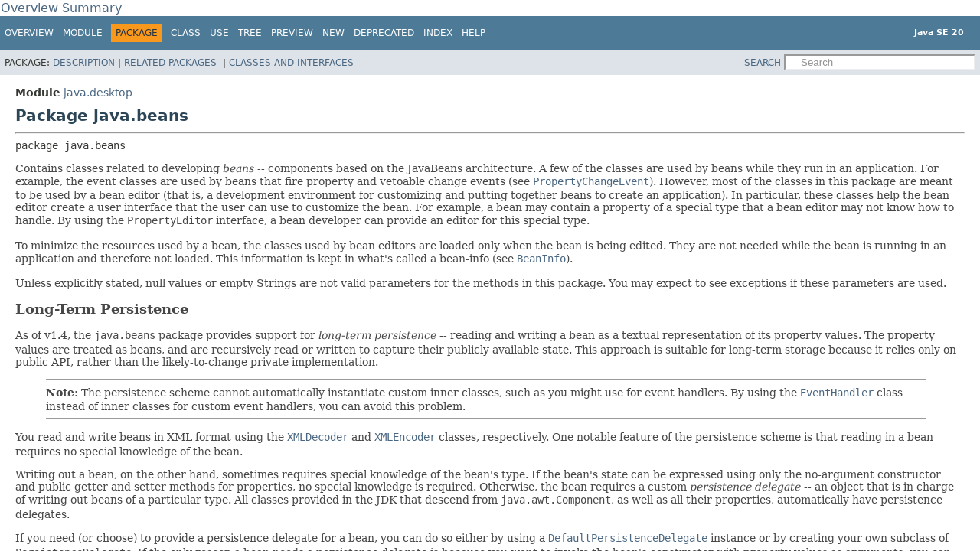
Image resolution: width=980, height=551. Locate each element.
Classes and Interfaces (291, 63)
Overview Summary (61, 8)
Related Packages (172, 63)
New (333, 33)
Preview (292, 33)
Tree (250, 33)
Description (84, 63)
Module (83, 33)
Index (438, 33)
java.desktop (98, 93)
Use (219, 33)
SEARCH (763, 63)
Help (474, 33)
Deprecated (384, 33)
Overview (29, 33)
